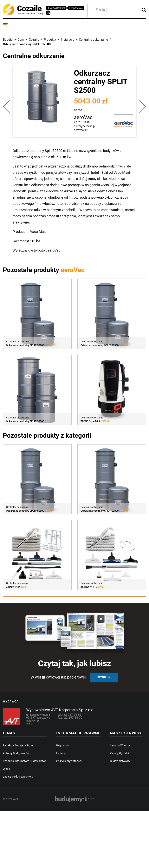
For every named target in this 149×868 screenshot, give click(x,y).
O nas (6, 769)
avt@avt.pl (33, 721)
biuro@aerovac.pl (85, 126)
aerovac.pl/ (81, 130)
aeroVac (83, 117)
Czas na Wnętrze (120, 745)
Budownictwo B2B (121, 761)
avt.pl (30, 723)
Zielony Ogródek (120, 753)
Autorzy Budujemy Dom (17, 753)
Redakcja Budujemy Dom (18, 745)
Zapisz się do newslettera (18, 777)
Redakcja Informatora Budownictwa (25, 761)
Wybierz (104, 677)
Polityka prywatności (69, 761)
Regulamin (63, 745)
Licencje (61, 753)
